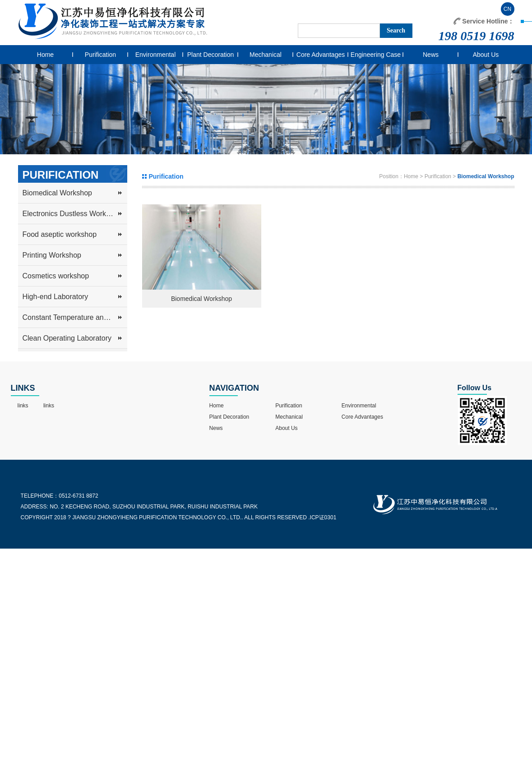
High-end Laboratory (56, 297)
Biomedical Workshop (57, 193)
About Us (486, 55)
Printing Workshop (52, 255)
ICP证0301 (323, 517)
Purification (100, 55)
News (431, 55)
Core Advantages (321, 55)
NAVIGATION (234, 388)
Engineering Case (376, 55)
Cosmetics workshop (56, 276)
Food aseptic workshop (60, 234)
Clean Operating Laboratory (67, 338)
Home (45, 55)
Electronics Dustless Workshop (72, 214)
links (23, 406)
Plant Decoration (211, 55)
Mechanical (266, 55)
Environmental (156, 55)
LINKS (23, 388)
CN (507, 9)
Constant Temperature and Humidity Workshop (75, 317)
